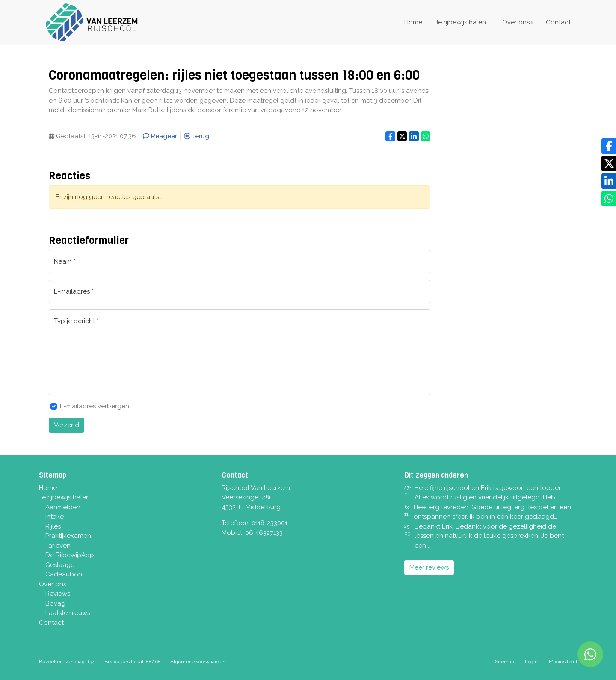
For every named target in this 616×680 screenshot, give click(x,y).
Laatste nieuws (68, 613)
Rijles (53, 526)
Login (531, 662)
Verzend (67, 425)
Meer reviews (429, 567)
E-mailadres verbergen (95, 406)
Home (413, 22)
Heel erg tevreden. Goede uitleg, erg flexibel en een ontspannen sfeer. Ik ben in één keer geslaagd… (492, 512)
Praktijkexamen (68, 536)
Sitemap (505, 662)
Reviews (58, 594)
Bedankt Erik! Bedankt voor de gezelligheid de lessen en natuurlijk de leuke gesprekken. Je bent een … (489, 536)
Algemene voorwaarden (198, 662)
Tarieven (58, 546)
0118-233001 (269, 523)
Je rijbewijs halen (461, 22)
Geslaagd (60, 565)
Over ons (516, 22)
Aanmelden (63, 507)
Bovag (55, 603)
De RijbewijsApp (70, 555)
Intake (55, 517)
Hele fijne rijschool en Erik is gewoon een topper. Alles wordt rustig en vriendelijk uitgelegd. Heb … (488, 493)
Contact (558, 22)
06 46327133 (264, 533)
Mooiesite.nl (563, 662)
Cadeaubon (64, 574)
